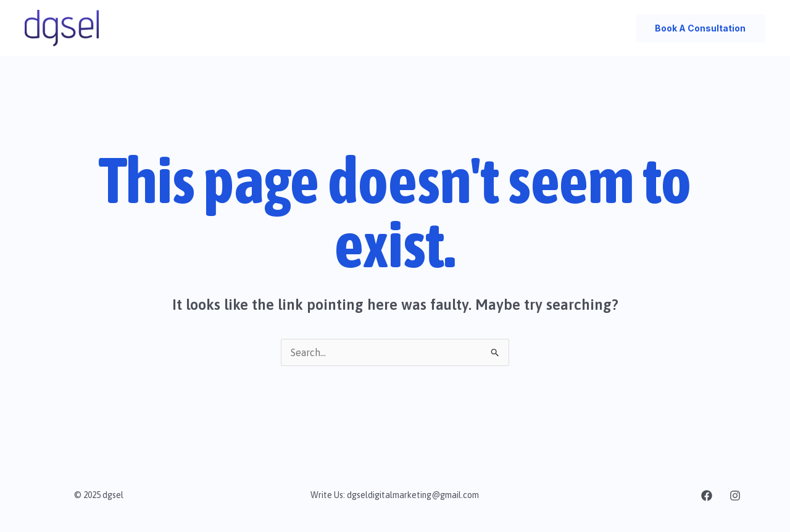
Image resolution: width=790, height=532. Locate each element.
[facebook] (707, 496)
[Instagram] (735, 496)
